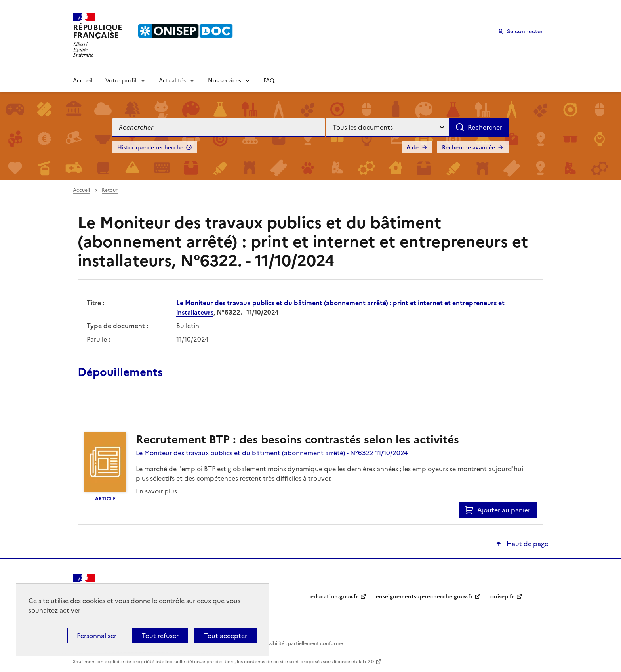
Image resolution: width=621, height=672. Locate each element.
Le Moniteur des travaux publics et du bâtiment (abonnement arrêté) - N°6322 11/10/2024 (272, 453)
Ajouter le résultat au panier (130, 407)
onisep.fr (502, 597)
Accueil (83, 81)
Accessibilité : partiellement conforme (299, 643)
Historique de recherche (150, 148)
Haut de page (527, 544)
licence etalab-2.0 (354, 662)
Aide (412, 148)
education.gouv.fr (334, 597)
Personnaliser (97, 636)
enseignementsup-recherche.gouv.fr (424, 597)
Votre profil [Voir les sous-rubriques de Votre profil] (121, 81)
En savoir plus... (159, 491)
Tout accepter (226, 636)
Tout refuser (160, 636)
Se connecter (525, 32)
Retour (110, 190)
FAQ (269, 81)
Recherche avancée (469, 148)
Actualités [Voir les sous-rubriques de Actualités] (172, 81)
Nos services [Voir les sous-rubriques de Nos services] (225, 81)
